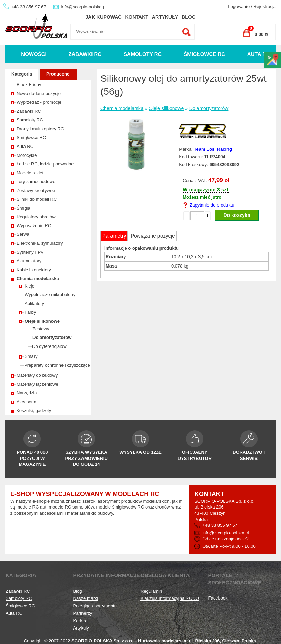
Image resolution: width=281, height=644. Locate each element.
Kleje (30, 286)
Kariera (80, 621)
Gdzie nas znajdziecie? (225, 539)
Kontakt (137, 17)
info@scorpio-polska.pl (84, 7)
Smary (31, 356)
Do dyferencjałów (49, 346)
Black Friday (29, 85)
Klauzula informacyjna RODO (170, 598)
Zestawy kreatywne (36, 190)
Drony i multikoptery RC (40, 129)
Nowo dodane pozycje (39, 94)
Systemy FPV (30, 252)
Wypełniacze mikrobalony (50, 295)
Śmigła (23, 208)
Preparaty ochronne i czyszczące (57, 365)
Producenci (59, 74)
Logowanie (239, 6)
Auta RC (259, 54)
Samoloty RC (143, 54)
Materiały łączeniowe (37, 384)
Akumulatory (29, 261)
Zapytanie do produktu (212, 205)
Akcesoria (26, 402)
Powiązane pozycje (153, 236)
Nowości (34, 54)
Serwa (23, 234)
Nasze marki (86, 598)
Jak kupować (103, 17)
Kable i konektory (34, 270)
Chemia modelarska (38, 278)
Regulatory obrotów (36, 217)
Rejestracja (265, 6)
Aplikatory (34, 304)
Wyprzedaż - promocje (39, 102)
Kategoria (22, 74)
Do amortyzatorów (52, 337)
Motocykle (27, 155)
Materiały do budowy (37, 375)
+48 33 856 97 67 (29, 7)
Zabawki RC (85, 54)
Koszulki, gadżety (34, 410)
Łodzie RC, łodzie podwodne (45, 164)
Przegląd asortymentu (95, 606)
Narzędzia (27, 393)
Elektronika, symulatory (40, 243)
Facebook (218, 598)
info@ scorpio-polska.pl (226, 533)
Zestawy (41, 329)
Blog (188, 17)
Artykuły (165, 17)
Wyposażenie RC (34, 226)
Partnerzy (83, 613)
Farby (30, 312)
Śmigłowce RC (204, 54)
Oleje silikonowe (42, 321)
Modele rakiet (30, 173)
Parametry (114, 236)
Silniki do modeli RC (37, 199)
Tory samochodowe (36, 182)
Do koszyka (237, 215)
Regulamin (151, 591)
